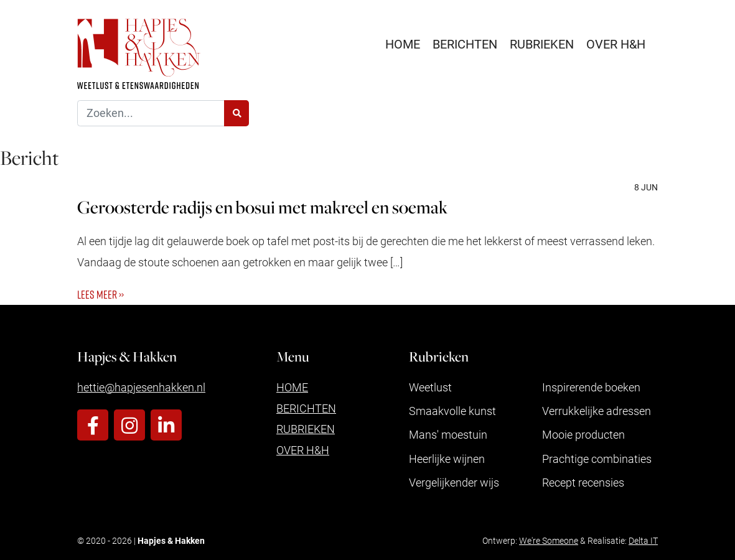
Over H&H (616, 44)
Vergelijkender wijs (454, 482)
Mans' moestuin (448, 434)
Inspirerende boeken (591, 387)
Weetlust (430, 387)
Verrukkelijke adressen (597, 411)
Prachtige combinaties (597, 459)
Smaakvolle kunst (452, 411)
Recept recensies (583, 482)
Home (403, 44)
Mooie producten (583, 434)
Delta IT (643, 540)
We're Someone (549, 540)
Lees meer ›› (101, 294)
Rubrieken (542, 44)
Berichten (465, 44)
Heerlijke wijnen (447, 459)
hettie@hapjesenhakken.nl (141, 387)
